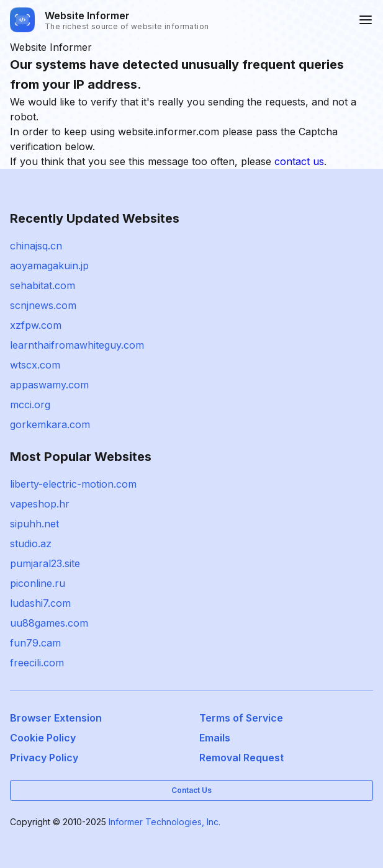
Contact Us (191, 790)
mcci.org (30, 405)
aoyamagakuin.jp (49, 266)
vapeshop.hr (40, 504)
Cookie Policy (43, 738)
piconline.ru (38, 583)
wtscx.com (35, 365)
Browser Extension (56, 718)
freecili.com (37, 663)
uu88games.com (49, 623)
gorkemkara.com (50, 424)
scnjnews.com (43, 305)
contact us (299, 161)
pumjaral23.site (45, 563)
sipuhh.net (34, 524)
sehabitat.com (43, 285)
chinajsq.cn (36, 246)
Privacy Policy (44, 758)
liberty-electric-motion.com (73, 484)
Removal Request (241, 758)
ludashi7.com (40, 603)
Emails (215, 738)
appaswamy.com (49, 385)
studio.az (31, 544)
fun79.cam (35, 643)
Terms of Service (241, 718)
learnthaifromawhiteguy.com (77, 345)
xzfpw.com (36, 325)
